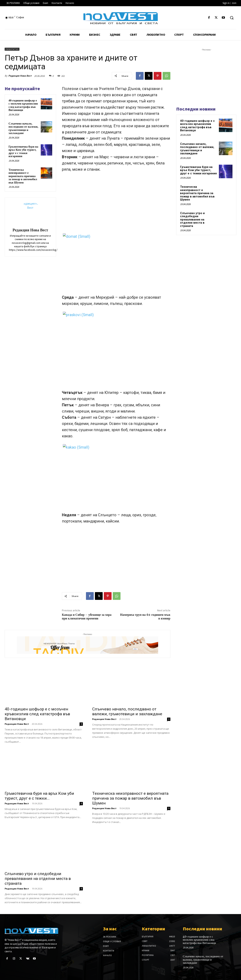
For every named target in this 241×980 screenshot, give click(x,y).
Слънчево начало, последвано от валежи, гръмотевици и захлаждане (23, 128)
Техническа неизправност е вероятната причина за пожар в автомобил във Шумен (23, 176)
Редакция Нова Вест (20, 76)
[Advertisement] (116, 205)
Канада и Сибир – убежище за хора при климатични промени (87, 617)
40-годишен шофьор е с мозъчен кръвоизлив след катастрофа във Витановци (23, 105)
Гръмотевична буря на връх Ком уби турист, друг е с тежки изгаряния (23, 151)
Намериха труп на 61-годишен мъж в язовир (145, 617)
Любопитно (12, 49)
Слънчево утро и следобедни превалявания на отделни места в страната (38, 879)
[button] (232, 18)
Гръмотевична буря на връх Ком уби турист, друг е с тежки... (39, 796)
